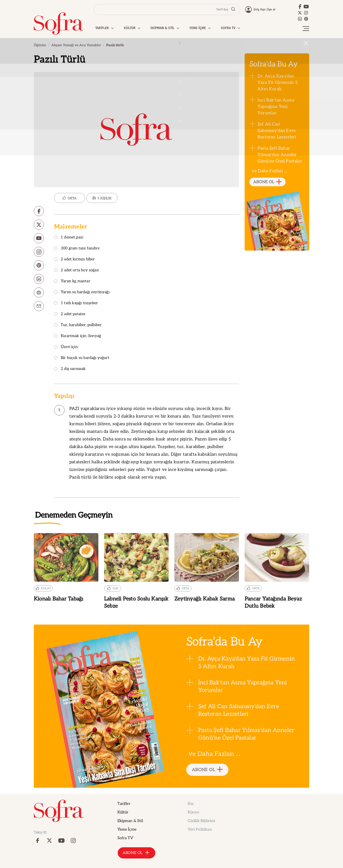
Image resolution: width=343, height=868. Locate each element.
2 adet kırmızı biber (75, 260)
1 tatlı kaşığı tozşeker (76, 303)
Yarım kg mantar (72, 281)
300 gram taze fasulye (77, 249)
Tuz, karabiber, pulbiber (78, 325)
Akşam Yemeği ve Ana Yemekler (76, 45)
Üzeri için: (66, 347)
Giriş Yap (259, 10)
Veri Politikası (200, 830)
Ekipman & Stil (130, 821)
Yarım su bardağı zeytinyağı (82, 292)
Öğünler (40, 45)
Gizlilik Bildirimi (202, 821)
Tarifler (124, 804)
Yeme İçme (127, 830)
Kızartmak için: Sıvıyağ (78, 336)
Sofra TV (125, 838)
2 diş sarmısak (70, 369)
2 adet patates (70, 314)
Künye (194, 812)
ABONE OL (268, 182)
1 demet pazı (69, 238)
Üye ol (271, 10)
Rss (191, 804)
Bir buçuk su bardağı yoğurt (82, 358)
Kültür (123, 812)
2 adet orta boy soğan (77, 270)
